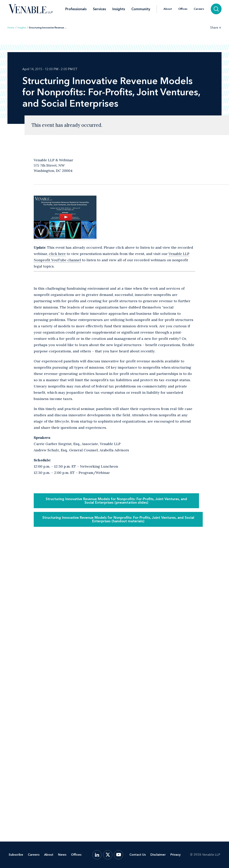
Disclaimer (158, 855)
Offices (183, 9)
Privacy (175, 855)
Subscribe (16, 855)
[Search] (216, 9)
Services (100, 9)
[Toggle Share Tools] (216, 28)
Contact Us (138, 855)
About (168, 9)
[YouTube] (119, 855)
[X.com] (108, 855)
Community (141, 9)
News (62, 855)
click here (57, 254)
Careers (199, 9)
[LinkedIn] (97, 855)
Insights (119, 9)
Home (11, 28)
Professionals (76, 9)
